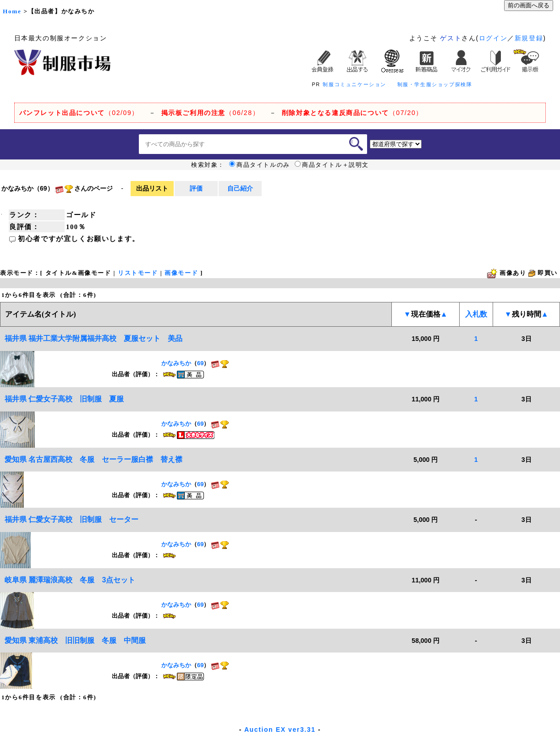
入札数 (476, 314)
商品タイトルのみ (260, 165)
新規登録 (529, 38)
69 (200, 364)
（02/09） (79, 113)
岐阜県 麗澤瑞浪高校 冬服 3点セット (70, 580)
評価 (196, 188)
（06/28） (211, 113)
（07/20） (352, 113)
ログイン (493, 38)
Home (12, 11)
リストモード (138, 273)
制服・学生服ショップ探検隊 (435, 84)
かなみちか (176, 364)
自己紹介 (240, 188)
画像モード (181, 273)
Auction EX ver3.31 (280, 730)
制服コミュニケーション (354, 84)
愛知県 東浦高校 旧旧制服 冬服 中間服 (75, 640)
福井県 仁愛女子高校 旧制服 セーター (71, 519)
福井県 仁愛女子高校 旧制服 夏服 (64, 399)
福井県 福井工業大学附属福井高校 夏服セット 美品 (97, 338)
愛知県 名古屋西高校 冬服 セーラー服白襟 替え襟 (93, 459)
